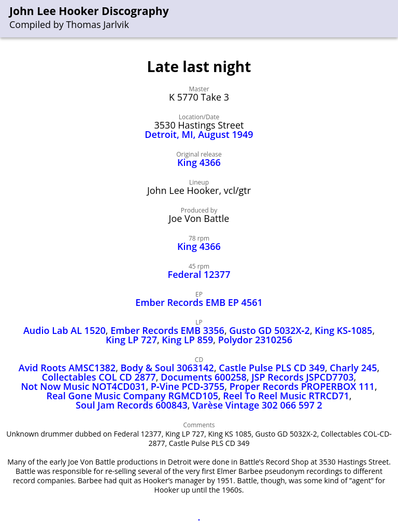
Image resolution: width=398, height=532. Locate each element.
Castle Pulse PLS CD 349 (272, 368)
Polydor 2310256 (255, 340)
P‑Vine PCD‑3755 (188, 386)
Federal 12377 (199, 274)
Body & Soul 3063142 (167, 368)
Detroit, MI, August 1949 (199, 134)
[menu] (391, 19)
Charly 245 (353, 368)
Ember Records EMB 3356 (167, 330)
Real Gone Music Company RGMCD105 (132, 396)
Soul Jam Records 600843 (132, 405)
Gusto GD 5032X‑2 (269, 330)
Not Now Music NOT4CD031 (83, 386)
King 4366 (199, 162)
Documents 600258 (204, 377)
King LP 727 (131, 340)
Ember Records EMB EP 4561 (199, 302)
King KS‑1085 (343, 330)
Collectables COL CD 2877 (99, 377)
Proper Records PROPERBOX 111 (302, 386)
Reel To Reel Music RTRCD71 (286, 396)
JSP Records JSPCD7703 (302, 377)
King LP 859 (187, 340)
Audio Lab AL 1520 (65, 330)
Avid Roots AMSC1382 (67, 368)
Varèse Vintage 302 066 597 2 (257, 405)
